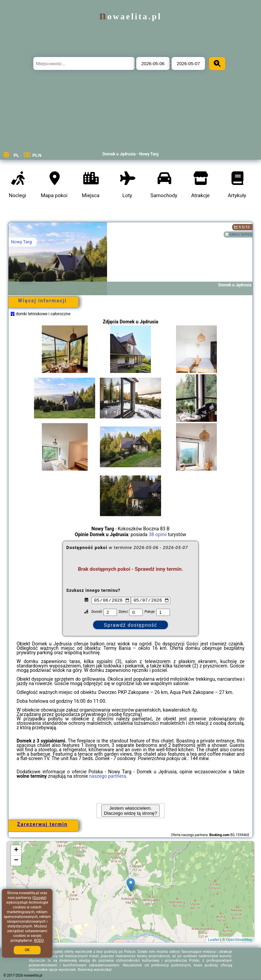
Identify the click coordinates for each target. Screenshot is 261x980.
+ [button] (16, 850)
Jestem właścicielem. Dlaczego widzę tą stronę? (130, 811)
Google (40, 898)
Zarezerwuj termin (42, 824)
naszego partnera (108, 776)
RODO (39, 940)
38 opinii (158, 534)
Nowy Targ (21, 242)
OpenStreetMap (239, 940)
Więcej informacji (42, 301)
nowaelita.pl (130, 16)
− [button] (16, 861)
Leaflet (214, 940)
